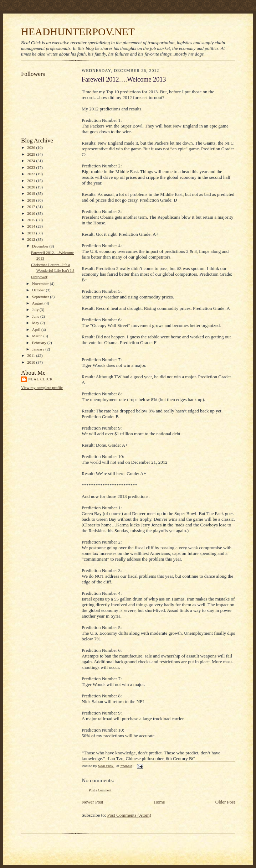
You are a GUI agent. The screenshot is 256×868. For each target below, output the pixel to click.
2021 (32, 181)
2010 (32, 362)
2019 (32, 193)
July (36, 310)
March (38, 336)
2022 (32, 174)
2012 (32, 239)
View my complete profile (42, 388)
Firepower (39, 277)
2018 (32, 200)
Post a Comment (100, 790)
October (39, 290)
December (41, 246)
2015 (32, 220)
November (41, 284)
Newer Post (92, 802)
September (41, 297)
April (37, 329)
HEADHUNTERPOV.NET (78, 32)
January (39, 349)
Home (159, 802)
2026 (32, 147)
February (40, 343)
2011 (32, 355)
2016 (32, 213)
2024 (32, 161)
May (36, 323)
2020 (32, 187)
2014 (32, 226)
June (36, 316)
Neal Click (40, 379)
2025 (32, 154)
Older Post (225, 802)
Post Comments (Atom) (129, 815)
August (38, 303)
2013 (32, 233)
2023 (32, 167)
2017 (32, 207)
